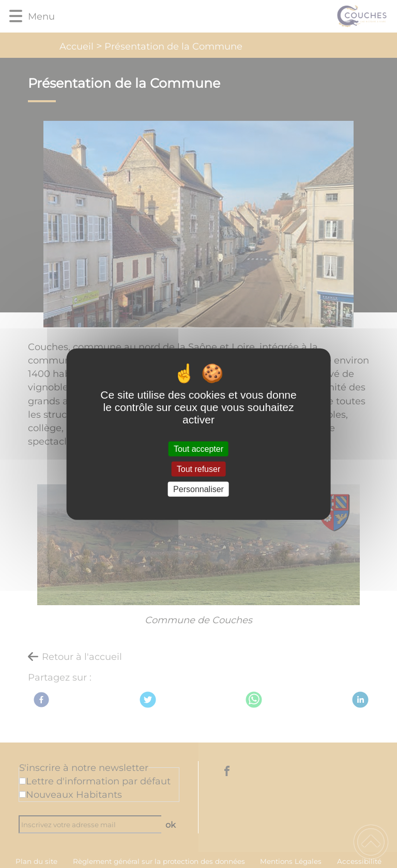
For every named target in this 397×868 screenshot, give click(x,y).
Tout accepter (198, 448)
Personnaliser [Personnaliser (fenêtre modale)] (198, 489)
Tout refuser (198, 469)
